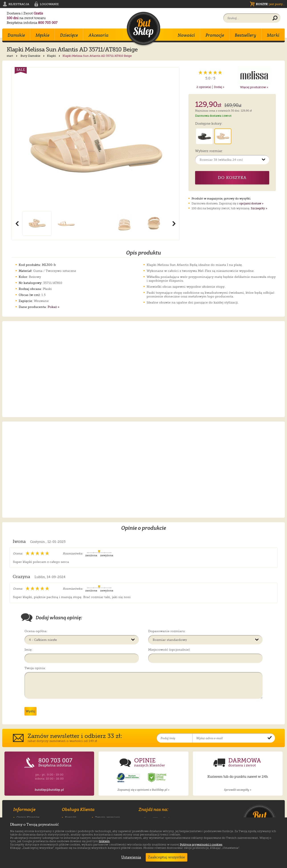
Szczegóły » (259, 208)
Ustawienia (130, 857)
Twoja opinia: (35, 668)
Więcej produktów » (254, 87)
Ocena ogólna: (36, 631)
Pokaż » (54, 307)
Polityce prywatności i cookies (201, 845)
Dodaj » (219, 87)
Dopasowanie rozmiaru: (167, 631)
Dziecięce (69, 35)
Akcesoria (99, 35)
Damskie (16, 35)
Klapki (54, 56)
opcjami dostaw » (251, 203)
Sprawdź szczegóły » (238, 790)
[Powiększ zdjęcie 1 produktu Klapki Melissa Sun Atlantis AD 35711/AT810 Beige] (95, 139)
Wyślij (30, 711)
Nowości (186, 35)
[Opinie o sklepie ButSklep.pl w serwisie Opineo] (129, 778)
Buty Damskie (33, 56)
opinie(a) (204, 87)
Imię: (28, 650)
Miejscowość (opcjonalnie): (169, 650)
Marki (273, 35)
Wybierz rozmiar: (209, 151)
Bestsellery (246, 35)
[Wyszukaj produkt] (275, 18)
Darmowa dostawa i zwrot (213, 116)
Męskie (42, 35)
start (12, 56)
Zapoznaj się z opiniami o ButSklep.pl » (143, 790)
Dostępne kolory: (209, 124)
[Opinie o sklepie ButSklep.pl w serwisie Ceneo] (158, 778)
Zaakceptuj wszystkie (167, 857)
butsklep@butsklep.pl (49, 790)
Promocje (215, 35)
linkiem (104, 841)
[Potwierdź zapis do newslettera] (270, 738)
